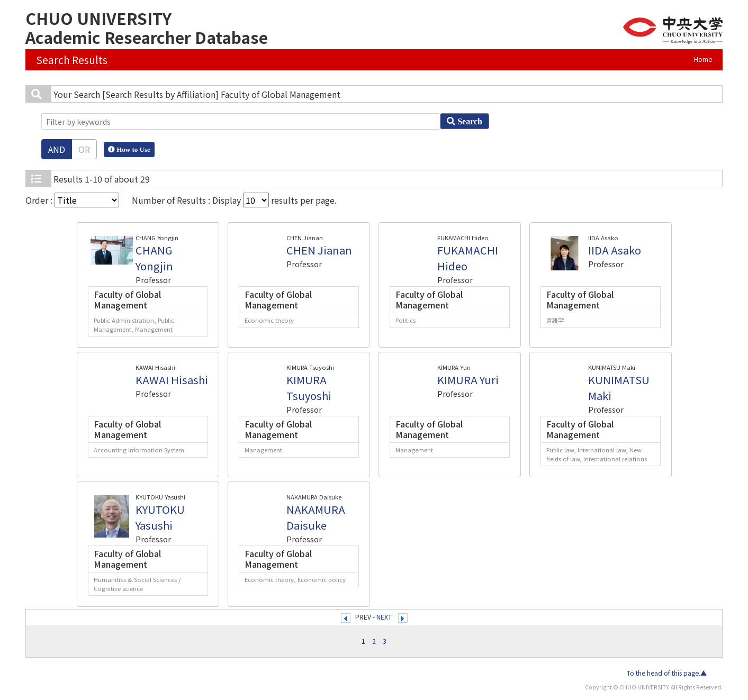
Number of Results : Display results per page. (234, 200)
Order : (72, 200)
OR (84, 149)
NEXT (384, 617)
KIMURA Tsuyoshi (309, 388)
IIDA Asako (615, 250)
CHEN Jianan (319, 250)
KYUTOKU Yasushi (160, 517)
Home (703, 59)
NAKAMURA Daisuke (316, 517)
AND (57, 149)
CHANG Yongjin (154, 258)
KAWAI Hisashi (172, 380)
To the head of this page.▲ (667, 673)
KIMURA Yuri (468, 380)
